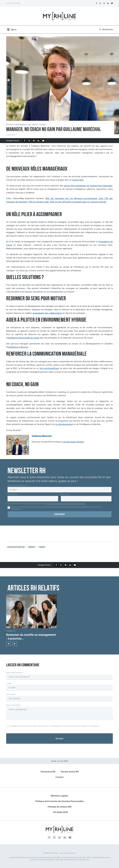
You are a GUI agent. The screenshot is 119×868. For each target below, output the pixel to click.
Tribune (42, 124)
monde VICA (78, 180)
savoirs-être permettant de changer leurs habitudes (88, 186)
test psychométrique (49, 368)
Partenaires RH (48, 772)
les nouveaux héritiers (16, 547)
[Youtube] (112, 3)
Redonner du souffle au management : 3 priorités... (31, 637)
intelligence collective (18, 347)
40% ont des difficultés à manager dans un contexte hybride (78, 202)
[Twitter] (100, 3)
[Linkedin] (108, 3)
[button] (8, 644)
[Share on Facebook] (25, 141)
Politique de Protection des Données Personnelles (60, 801)
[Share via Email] (43, 141)
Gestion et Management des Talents (22, 124)
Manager (32, 547)
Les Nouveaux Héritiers (73, 442)
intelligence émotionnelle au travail (23, 338)
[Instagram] (104, 3)
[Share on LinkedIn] (39, 141)
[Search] (106, 29)
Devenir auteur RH (70, 772)
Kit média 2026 (61, 812)
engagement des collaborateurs (47, 313)
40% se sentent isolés (39, 202)
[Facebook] (96, 3)
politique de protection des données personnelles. (66, 504)
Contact (59, 777)
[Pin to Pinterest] (34, 141)
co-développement (64, 424)
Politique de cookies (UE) (60, 807)
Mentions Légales (59, 796)
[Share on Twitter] (29, 141)
